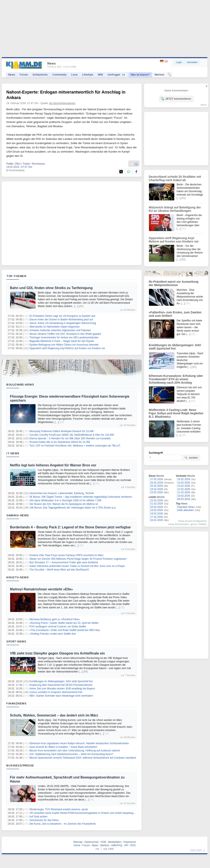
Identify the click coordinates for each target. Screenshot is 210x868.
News (12, 75)
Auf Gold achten (38, 817)
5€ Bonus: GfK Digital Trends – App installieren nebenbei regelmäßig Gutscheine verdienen (81, 497)
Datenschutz (92, 842)
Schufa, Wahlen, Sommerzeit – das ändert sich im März (54, 715)
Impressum (130, 842)
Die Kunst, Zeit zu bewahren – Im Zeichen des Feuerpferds (63, 824)
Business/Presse (20, 765)
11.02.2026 (184, 492)
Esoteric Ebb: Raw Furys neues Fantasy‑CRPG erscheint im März (66, 555)
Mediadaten (115, 842)
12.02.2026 (184, 489)
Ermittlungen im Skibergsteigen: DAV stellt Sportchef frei (61, 681)
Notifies (203, 524)
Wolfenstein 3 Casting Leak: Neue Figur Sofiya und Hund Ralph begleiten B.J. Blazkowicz (176, 413)
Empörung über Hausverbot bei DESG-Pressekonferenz (61, 685)
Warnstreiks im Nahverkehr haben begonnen (55, 327)
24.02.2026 (157, 489)
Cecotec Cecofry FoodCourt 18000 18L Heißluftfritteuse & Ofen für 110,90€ (72, 435)
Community (59, 75)
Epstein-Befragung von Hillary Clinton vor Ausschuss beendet (64, 345)
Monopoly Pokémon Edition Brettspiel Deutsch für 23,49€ (61, 431)
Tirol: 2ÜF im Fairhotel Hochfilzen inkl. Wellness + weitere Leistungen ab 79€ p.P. (75, 446)
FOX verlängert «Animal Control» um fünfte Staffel (58, 627)
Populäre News (186, 507)
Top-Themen (16, 276)
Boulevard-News (20, 384)
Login (179, 62)
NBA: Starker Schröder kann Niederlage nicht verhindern (61, 696)
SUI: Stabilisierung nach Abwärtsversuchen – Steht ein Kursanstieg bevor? (71, 754)
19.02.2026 (157, 510)
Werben (159, 75)
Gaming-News (18, 515)
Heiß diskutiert (186, 510)
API (126, 845)
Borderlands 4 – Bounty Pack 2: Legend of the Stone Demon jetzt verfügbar (70, 527)
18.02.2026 (157, 514)
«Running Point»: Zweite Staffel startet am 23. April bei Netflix (64, 623)
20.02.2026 (157, 507)
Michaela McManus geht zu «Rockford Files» (55, 619)
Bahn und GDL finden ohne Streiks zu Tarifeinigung (51, 288)
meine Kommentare (178, 524)
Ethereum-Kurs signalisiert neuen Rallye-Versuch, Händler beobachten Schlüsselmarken (79, 743)
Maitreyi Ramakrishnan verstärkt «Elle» (41, 589)
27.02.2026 (157, 479)
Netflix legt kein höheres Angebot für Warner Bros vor (53, 465)
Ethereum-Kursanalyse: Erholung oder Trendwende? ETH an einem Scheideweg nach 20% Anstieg (176, 379)
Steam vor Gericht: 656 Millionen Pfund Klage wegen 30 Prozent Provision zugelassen (78, 559)
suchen (191, 457)
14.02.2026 (184, 483)
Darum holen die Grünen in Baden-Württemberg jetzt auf (61, 320)
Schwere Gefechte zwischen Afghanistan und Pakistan (60, 330)
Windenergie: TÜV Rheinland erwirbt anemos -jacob (59, 809)
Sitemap (78, 842)
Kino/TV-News (18, 577)
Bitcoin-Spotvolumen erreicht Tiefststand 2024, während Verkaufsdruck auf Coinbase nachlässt (83, 758)
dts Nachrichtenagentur (62, 103)
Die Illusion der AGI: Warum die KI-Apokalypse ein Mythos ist (64, 504)
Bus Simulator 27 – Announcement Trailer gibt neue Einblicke (64, 562)
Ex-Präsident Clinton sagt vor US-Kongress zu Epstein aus (62, 316)
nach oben (196, 850)
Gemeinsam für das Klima (44, 820)
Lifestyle (88, 75)
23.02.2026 (157, 492)
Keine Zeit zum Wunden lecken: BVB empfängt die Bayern (62, 689)
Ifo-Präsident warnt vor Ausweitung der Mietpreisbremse (174, 283)
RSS (133, 845)
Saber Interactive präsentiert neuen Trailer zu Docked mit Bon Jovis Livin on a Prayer (77, 566)
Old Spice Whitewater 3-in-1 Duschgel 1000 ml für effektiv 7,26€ (65, 500)
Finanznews (16, 703)
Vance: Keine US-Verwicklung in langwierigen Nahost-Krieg (63, 323)
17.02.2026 (157, 517)
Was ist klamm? (140, 75)
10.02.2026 (184, 496)
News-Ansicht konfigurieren (192, 521)
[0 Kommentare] (15, 170)
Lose (74, 75)
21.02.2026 (157, 504)
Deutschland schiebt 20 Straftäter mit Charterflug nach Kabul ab (175, 178)
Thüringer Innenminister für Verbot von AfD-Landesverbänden (64, 338)
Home (77, 845)
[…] (76, 306)
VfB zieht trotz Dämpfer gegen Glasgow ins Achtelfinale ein (57, 653)
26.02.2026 (157, 483)
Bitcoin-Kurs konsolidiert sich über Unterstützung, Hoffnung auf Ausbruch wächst (75, 751)
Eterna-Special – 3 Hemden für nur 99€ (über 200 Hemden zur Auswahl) (70, 438)
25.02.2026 (157, 486)
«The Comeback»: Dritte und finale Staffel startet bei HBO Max (65, 630)
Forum (24, 75)
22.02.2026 (157, 500)
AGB (103, 842)
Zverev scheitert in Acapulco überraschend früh (56, 692)
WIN (100, 75)
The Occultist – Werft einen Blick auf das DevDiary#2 (59, 570)
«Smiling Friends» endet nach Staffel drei (52, 634)
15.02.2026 (184, 479)
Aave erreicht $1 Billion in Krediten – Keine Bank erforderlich (63, 747)
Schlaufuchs (40, 75)
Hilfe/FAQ (117, 845)
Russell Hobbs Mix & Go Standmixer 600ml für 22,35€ (60, 442)
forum (204, 105)
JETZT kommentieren (176, 99)
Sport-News (16, 641)
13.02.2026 (184, 486)
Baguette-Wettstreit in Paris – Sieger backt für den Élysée (62, 341)
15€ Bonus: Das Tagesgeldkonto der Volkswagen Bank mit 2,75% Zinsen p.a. (73, 508)
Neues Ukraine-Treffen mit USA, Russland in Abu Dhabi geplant (65, 334)
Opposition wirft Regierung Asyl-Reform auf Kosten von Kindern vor (67, 348)
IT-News (13, 453)
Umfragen (117, 75)
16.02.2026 (157, 520)
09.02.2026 (184, 499)
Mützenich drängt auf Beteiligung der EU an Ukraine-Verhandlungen (175, 209)
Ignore (194, 524)
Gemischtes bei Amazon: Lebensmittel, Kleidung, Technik (62, 493)
